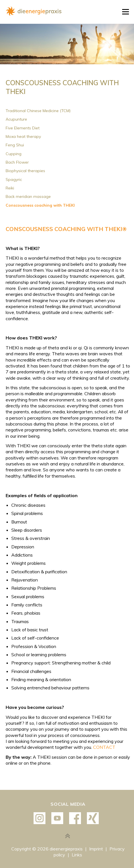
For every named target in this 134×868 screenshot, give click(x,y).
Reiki (10, 188)
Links (77, 855)
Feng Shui (15, 145)
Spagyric (14, 179)
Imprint (97, 849)
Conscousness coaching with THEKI (40, 205)
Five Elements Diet (23, 128)
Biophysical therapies (25, 171)
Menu (125, 12)
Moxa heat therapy (23, 136)
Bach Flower (17, 162)
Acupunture (16, 119)
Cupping (14, 154)
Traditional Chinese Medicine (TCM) (38, 111)
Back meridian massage (28, 196)
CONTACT (104, 747)
